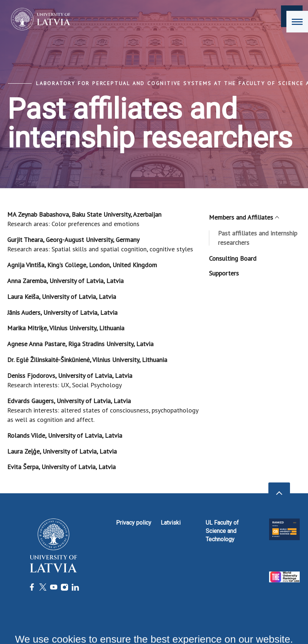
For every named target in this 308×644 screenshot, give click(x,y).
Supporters (224, 273)
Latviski (171, 523)
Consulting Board (233, 258)
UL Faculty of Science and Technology (222, 531)
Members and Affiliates (244, 217)
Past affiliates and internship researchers (258, 238)
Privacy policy (134, 523)
